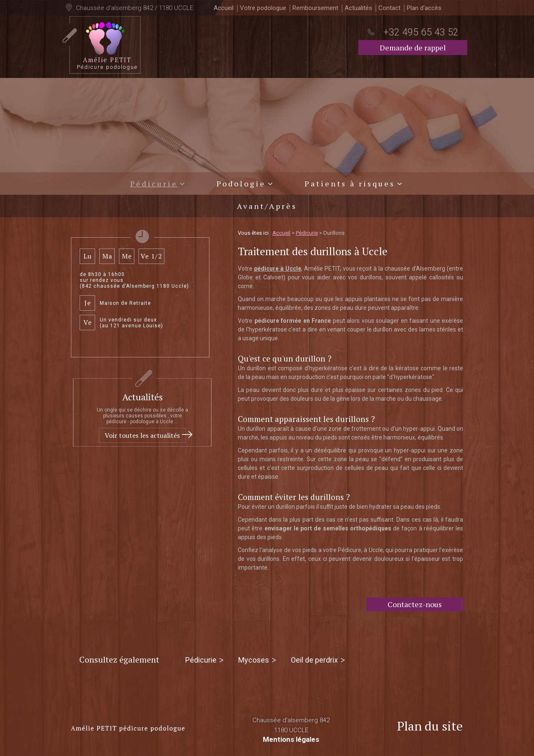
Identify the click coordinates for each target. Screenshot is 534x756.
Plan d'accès (424, 8)
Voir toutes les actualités (142, 435)
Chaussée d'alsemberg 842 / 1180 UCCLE (134, 8)
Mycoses (254, 660)
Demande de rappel (413, 48)
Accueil (224, 8)
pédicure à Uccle (278, 269)
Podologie (241, 183)
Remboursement (315, 8)
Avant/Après (267, 206)
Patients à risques (350, 183)
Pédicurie (154, 183)
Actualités (358, 8)
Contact (389, 8)
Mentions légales (291, 739)
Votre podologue (263, 8)
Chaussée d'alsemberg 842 (291, 726)
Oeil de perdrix (314, 660)
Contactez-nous (415, 604)
